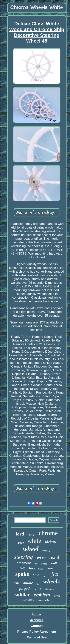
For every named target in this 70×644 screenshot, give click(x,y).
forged (25, 588)
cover (50, 568)
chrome (48, 533)
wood (46, 551)
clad (22, 568)
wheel (31, 549)
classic (31, 535)
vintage (28, 600)
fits (55, 574)
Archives (37, 620)
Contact (37, 626)
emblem (42, 595)
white (34, 541)
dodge (44, 564)
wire (41, 558)
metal (57, 596)
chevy (45, 576)
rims (37, 588)
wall (54, 563)
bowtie (28, 583)
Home (37, 614)
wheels (51, 581)
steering (24, 557)
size (38, 584)
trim (17, 583)
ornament (24, 563)
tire (36, 564)
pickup (50, 542)
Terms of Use (37, 637)
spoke (22, 574)
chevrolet (44, 600)
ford (20, 534)
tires (32, 568)
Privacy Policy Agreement (37, 632)
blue (36, 575)
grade (21, 543)
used (54, 557)
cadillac (22, 595)
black (41, 569)
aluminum (50, 589)
